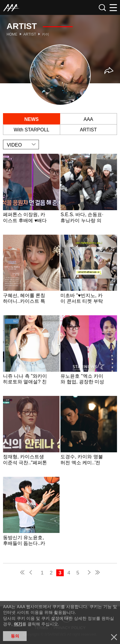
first (23, 573)
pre (32, 573)
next (88, 573)
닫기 (114, 637)
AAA (88, 119)
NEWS (31, 119)
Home (12, 34)
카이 (45, 34)
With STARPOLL (32, 130)
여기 (18, 624)
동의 (15, 636)
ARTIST (88, 130)
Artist (30, 34)
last (97, 573)
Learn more (31, 194)
